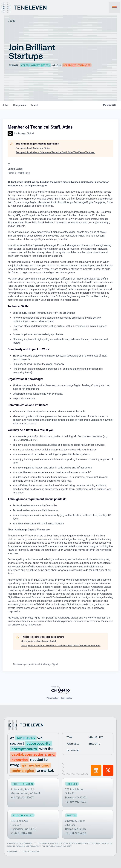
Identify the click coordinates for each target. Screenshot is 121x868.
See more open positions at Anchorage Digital (36, 664)
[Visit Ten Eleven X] (108, 770)
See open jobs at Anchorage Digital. (33, 148)
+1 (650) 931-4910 (76, 802)
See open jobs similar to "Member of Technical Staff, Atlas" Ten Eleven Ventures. (55, 152)
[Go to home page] (25, 725)
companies (19, 105)
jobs (5, 105)
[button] (115, 8)
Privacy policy (52, 698)
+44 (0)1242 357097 (22, 798)
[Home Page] (28, 8)
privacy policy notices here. (27, 625)
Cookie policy (66, 698)
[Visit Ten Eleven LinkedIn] (96, 770)
